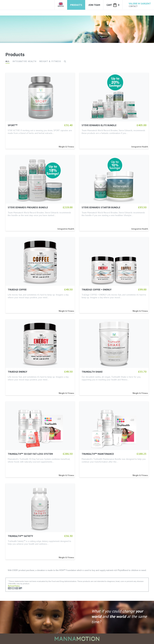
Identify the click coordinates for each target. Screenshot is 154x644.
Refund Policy (14, 586)
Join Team (94, 5)
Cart (113, 5)
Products (76, 5)
